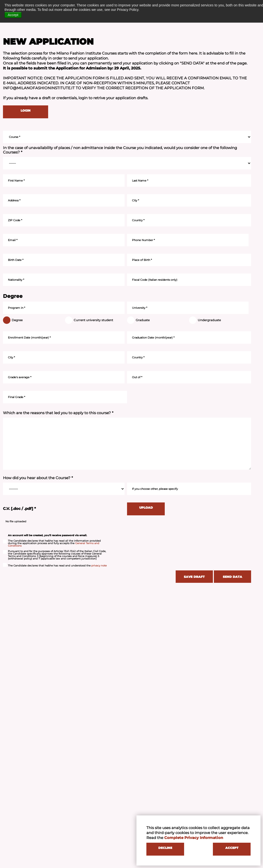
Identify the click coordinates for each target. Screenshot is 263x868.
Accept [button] (13, 15)
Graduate (140, 320)
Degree (14, 320)
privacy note (99, 566)
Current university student (91, 320)
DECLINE (165, 848)
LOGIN (26, 110)
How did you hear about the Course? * (38, 478)
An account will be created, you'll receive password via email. (48, 535)
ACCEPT (232, 848)
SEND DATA (232, 577)
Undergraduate (207, 320)
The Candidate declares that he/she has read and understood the (55, 566)
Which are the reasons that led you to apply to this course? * (58, 413)
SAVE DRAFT (194, 577)
